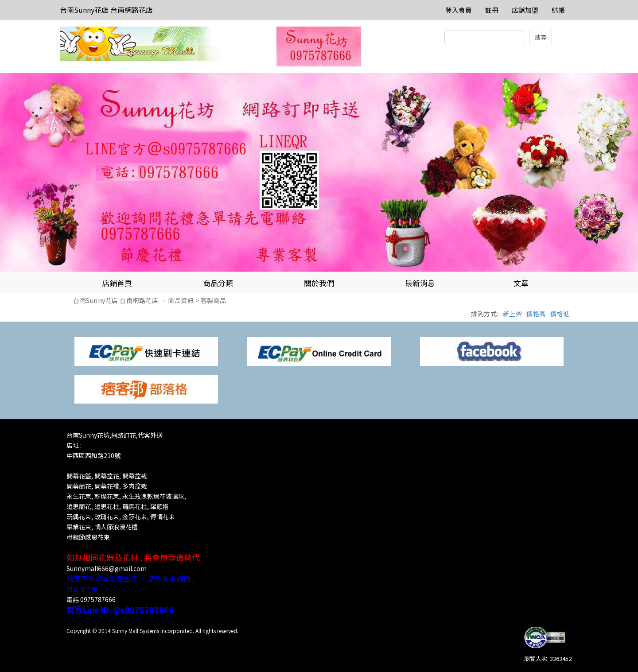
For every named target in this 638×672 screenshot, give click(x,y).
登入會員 (459, 10)
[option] (319, 173)
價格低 (560, 314)
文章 (521, 283)
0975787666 (98, 599)
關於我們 (319, 283)
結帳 (558, 10)
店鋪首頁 (117, 283)
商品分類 (218, 283)
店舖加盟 (525, 10)
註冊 (492, 10)
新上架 (513, 314)
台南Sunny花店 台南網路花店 (106, 10)
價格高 (536, 314)
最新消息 (420, 283)
